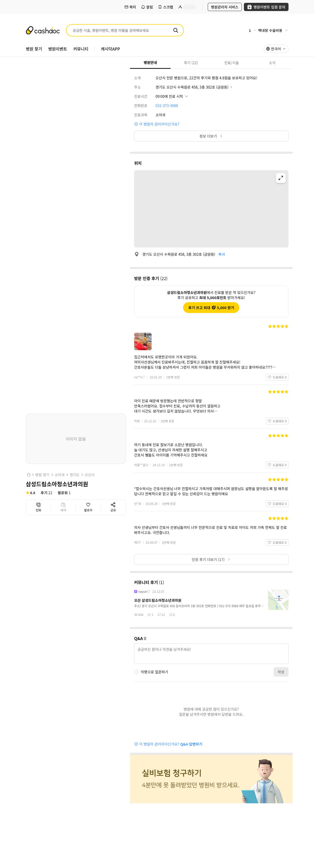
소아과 (60, 475)
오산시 (90, 475)
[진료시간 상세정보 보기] (172, 96)
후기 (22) (184, 63)
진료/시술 (225, 63)
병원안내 (143, 62)
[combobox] (276, 49)
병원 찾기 (42, 475)
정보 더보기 (211, 136)
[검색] (176, 30)
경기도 (75, 475)
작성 (281, 672)
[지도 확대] (281, 178)
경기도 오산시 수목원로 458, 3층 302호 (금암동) (194, 87)
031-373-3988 (167, 106)
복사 (222, 254)
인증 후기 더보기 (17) (211, 559)
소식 (264, 63)
